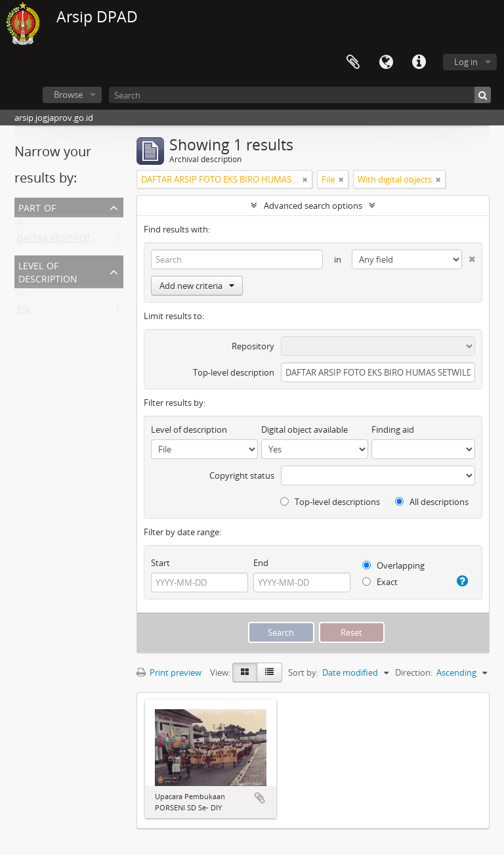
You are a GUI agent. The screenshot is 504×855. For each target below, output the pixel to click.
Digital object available (304, 429)
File (24, 312)
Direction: (414, 672)
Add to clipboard (260, 798)
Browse (68, 95)
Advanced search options (313, 206)
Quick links (419, 62)
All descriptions (432, 502)
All (22, 225)
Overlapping (393, 565)
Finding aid (393, 429)
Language (386, 62)
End (261, 563)
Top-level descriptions (330, 502)
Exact (380, 582)
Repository (253, 346)
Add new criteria (197, 286)
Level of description (48, 271)
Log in (466, 62)
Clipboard (353, 62)
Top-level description (234, 372)
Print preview (169, 672)
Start (160, 563)
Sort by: (303, 672)
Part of (37, 207)
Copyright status (242, 475)
